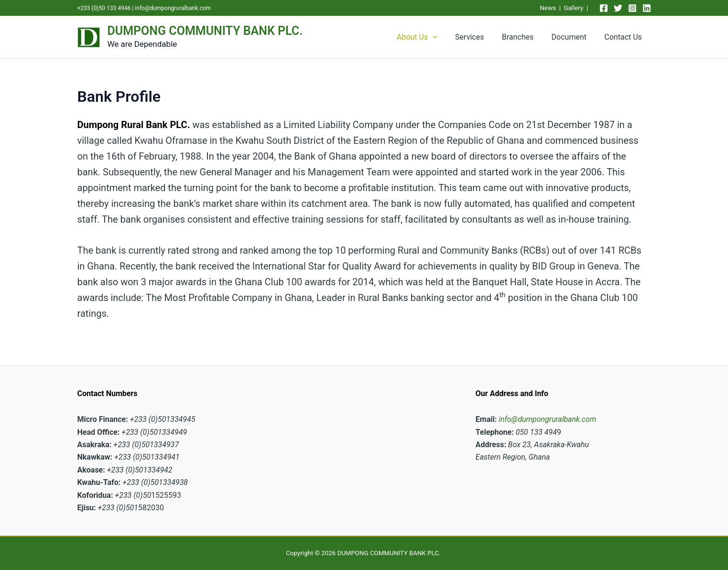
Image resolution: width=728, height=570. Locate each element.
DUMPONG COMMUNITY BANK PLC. (205, 31)
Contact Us (625, 37)
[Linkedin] (647, 8)
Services (478, 37)
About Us (429, 37)
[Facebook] (604, 8)
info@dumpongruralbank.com (173, 8)
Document (573, 37)
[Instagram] (632, 8)
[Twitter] (618, 8)
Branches (524, 37)
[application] (444, 37)
